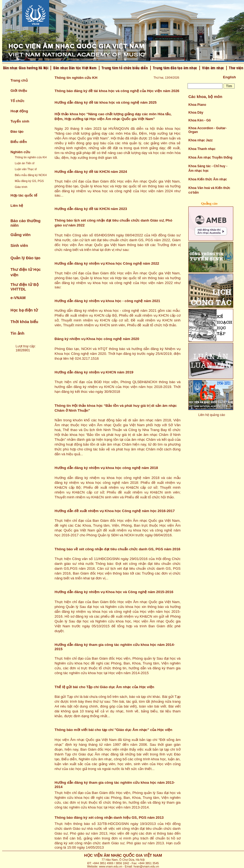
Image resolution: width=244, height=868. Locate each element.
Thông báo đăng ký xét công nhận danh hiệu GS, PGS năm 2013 (109, 818)
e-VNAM (18, 298)
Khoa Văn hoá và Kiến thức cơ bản (209, 190)
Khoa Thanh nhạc (202, 149)
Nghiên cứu (20, 152)
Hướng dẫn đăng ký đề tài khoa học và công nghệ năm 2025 (106, 102)
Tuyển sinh (20, 121)
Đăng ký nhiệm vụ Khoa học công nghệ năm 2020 (97, 339)
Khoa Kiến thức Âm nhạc (208, 179)
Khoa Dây (196, 113)
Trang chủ (19, 80)
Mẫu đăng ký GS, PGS (29, 181)
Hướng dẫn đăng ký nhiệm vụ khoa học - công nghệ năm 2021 (107, 301)
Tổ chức (17, 101)
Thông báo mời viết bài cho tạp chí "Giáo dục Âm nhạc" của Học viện (113, 730)
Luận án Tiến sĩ (25, 163)
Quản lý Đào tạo (25, 258)
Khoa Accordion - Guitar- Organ (207, 130)
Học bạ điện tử (24, 310)
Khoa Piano (197, 105)
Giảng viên (21, 235)
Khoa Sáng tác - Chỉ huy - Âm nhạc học (208, 168)
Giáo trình (21, 187)
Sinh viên (19, 246)
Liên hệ (17, 206)
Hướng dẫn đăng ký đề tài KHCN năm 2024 (91, 172)
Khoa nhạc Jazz (200, 140)
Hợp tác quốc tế (24, 195)
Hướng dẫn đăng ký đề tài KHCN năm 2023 (91, 209)
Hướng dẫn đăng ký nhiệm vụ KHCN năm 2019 (94, 372)
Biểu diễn (19, 142)
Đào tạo (17, 132)
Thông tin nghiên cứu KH (31, 157)
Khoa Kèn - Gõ (200, 120)
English (229, 77)
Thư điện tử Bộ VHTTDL (25, 287)
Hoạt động (19, 111)
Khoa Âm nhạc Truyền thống (210, 157)
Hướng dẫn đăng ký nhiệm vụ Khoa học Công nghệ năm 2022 (107, 263)
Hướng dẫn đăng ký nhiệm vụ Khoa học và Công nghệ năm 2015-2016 (114, 592)
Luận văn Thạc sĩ (26, 169)
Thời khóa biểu (24, 322)
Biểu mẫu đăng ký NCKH (31, 175)
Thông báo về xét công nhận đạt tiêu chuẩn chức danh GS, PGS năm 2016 (117, 549)
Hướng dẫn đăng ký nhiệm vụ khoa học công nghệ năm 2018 (106, 468)
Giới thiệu (19, 91)
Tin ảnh (17, 333)
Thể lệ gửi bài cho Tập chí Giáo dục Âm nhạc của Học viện (104, 687)
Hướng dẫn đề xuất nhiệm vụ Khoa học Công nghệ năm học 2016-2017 (115, 511)
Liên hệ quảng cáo (212, 415)
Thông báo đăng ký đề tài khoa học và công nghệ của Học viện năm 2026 (117, 91)
